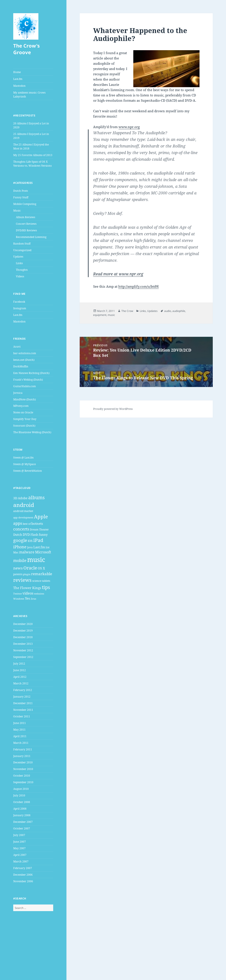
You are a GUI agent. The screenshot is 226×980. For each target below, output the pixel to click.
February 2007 (23, 868)
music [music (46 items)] (36, 560)
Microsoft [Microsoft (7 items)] (43, 552)
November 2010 (23, 769)
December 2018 (23, 637)
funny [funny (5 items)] (43, 535)
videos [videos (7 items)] (28, 593)
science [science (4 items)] (37, 581)
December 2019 (23, 631)
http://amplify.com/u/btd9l (138, 286)
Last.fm (18, 79)
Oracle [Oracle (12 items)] (30, 568)
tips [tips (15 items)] (46, 587)
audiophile (179, 311)
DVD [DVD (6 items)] (26, 534)
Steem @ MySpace (24, 464)
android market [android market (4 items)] (23, 511)
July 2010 (19, 795)
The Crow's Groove (26, 49)
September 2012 (23, 657)
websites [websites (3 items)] (39, 594)
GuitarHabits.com (24, 386)
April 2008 (20, 809)
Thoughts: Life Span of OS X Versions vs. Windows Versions (32, 164)
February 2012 (23, 690)
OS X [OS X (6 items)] (41, 568)
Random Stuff (22, 244)
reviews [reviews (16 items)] (22, 580)
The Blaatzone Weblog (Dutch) (32, 432)
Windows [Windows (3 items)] (19, 599)
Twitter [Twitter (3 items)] (18, 594)
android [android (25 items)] (24, 505)
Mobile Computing (25, 204)
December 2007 (23, 822)
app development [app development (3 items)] (23, 518)
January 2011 (22, 756)
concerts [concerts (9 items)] (21, 529)
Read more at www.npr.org (118, 274)
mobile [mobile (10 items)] (20, 560)
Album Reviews (25, 217)
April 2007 (20, 855)
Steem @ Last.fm (23, 458)
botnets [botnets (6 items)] (37, 523)
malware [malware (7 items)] (27, 552)
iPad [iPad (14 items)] (38, 540)
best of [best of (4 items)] (27, 524)
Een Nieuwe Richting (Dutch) (31, 373)
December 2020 (23, 624)
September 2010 (23, 782)
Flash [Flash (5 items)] (34, 535)
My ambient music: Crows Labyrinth (29, 95)
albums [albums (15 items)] (36, 497)
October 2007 (22, 828)
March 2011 (21, 743)
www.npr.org (129, 127)
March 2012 (21, 683)
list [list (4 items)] (48, 547)
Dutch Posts (21, 191)
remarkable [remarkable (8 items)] (42, 574)
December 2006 (23, 875)
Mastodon (19, 86)
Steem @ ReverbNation (28, 471)
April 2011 (20, 736)
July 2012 (19, 664)
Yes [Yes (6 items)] (27, 598)
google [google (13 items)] (20, 540)
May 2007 (19, 848)
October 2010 (22, 776)
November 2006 (23, 881)
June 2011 (20, 723)
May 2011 (19, 730)
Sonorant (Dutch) (24, 426)
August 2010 (21, 789)
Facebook (19, 302)
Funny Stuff (21, 197)
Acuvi (17, 347)
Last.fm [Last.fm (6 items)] (39, 547)
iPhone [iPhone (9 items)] (20, 547)
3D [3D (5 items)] (15, 498)
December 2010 (23, 762)
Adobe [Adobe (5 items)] (23, 498)
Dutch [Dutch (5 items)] (18, 535)
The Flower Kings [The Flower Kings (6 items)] (27, 588)
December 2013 (23, 644)
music (111, 315)
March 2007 (21, 861)
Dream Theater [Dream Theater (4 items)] (39, 530)
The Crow (127, 311)
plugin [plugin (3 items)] (27, 574)
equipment (100, 315)
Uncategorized (22, 250)
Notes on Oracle (23, 412)
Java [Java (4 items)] (30, 547)
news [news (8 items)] (18, 568)
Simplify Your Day (25, 419)
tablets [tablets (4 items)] (46, 581)
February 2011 (23, 749)
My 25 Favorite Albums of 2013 (33, 155)
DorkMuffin (21, 366)
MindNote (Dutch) (24, 399)
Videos (20, 276)
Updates (18, 257)
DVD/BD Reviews (26, 230)
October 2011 (22, 716)
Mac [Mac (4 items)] (16, 552)
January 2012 (22, 697)
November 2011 (23, 710)
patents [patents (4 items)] (18, 574)
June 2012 (20, 670)
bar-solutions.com (25, 353)
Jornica (18, 393)
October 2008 (22, 802)
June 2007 (20, 842)
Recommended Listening (31, 237)
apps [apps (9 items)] (18, 523)
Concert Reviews (26, 224)
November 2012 (23, 650)
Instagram (20, 308)
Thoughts (22, 270)
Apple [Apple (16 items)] (41, 517)
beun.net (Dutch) (24, 360)
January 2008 (22, 815)
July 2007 (19, 835)
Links (19, 263)
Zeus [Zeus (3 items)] (33, 599)
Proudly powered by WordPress (113, 409)
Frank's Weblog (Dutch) (28, 380)
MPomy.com (21, 406)
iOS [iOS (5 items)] (30, 541)
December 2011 (23, 703)
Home (17, 72)
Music (17, 211)
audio (168, 311)
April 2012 (20, 677)
